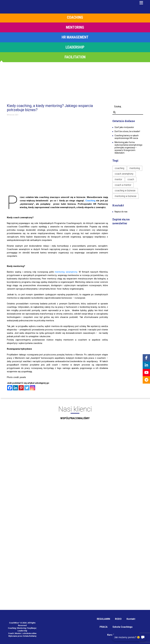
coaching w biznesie (125, 191)
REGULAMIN (103, 619)
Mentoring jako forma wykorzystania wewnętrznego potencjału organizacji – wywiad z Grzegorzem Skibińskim (128, 148)
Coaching (90, 201)
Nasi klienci (75, 414)
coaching (119, 168)
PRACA (104, 627)
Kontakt (131, 619)
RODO (118, 619)
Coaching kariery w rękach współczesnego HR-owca (127, 137)
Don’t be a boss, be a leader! (127, 131)
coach (131, 179)
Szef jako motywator (124, 127)
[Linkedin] (15, 388)
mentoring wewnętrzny (66, 272)
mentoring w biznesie (126, 196)
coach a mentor (123, 185)
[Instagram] (33, 388)
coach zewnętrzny (124, 174)
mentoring (135, 168)
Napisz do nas (121, 212)
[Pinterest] (21, 388)
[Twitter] (27, 388)
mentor (118, 179)
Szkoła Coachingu (122, 627)
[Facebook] (10, 388)
